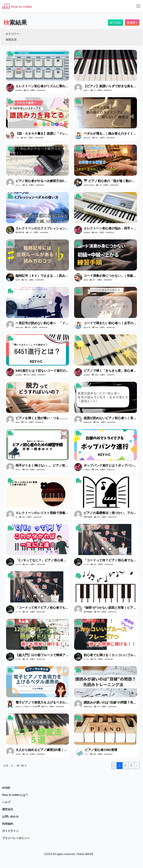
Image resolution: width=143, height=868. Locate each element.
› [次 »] (137, 766)
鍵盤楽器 (11, 40)
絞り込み (116, 23)
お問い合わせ (10, 817)
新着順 (131, 23)
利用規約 (8, 824)
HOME (6, 788)
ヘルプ (6, 802)
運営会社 (8, 809)
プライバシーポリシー (16, 838)
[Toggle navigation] (138, 6)
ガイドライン (10, 831)
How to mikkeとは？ (15, 795)
